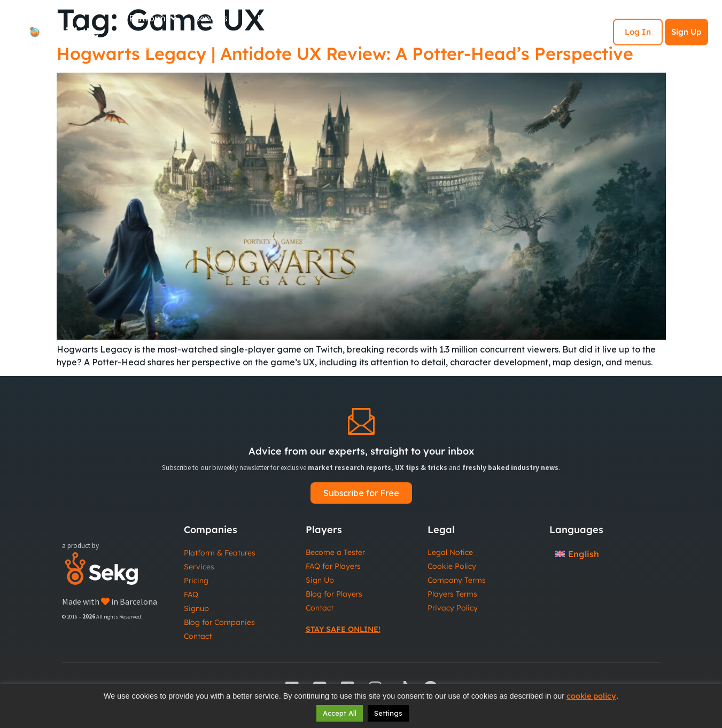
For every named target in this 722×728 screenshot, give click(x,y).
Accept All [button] (340, 713)
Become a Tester (335, 552)
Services (199, 567)
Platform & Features (220, 553)
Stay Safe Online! (343, 629)
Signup (196, 608)
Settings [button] (388, 713)
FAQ (191, 594)
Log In (638, 32)
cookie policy (591, 696)
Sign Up (686, 32)
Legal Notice (450, 552)
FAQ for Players (333, 566)
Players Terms (452, 594)
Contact (198, 636)
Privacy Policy (453, 608)
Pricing (196, 581)
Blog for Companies (219, 622)
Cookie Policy (452, 566)
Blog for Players (334, 594)
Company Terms (457, 580)
